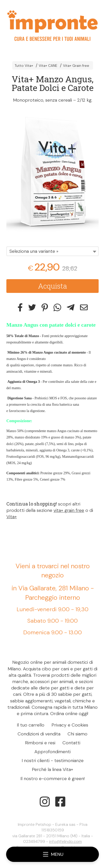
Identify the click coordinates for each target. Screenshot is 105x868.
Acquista (52, 286)
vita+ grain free (69, 510)
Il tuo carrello (31, 725)
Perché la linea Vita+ (52, 769)
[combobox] (52, 251)
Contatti (71, 743)
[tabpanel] (52, 172)
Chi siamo (77, 734)
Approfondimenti (52, 752)
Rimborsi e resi (40, 743)
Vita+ (12, 517)
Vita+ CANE (48, 66)
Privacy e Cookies (70, 725)
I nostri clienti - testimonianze (53, 761)
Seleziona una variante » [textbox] (34, 251)
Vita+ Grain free (76, 66)
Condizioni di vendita (39, 734)
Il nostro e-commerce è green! (52, 779)
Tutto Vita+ (24, 66)
